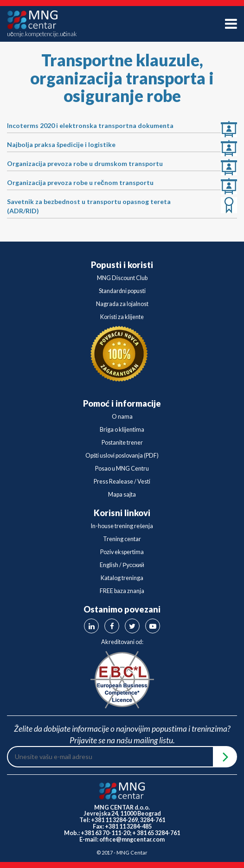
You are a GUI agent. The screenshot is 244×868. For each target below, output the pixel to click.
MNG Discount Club (122, 278)
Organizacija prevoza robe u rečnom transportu (80, 182)
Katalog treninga (122, 578)
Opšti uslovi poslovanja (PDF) (122, 456)
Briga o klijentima (122, 430)
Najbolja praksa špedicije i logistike (61, 144)
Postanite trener (122, 443)
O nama (122, 417)
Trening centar (122, 539)
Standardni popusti (122, 291)
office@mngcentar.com (132, 839)
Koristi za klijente (122, 317)
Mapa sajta (122, 495)
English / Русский (122, 565)
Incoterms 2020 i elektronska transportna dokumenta (90, 125)
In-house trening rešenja (122, 526)
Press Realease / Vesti (122, 482)
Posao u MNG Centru (122, 469)
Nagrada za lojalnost (122, 304)
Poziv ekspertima (122, 552)
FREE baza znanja (122, 591)
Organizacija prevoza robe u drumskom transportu (85, 163)
